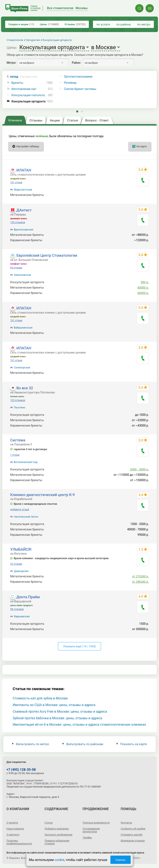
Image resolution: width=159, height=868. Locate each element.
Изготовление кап (24, 89)
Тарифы (87, 838)
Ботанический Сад (26, 462)
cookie (59, 860)
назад (24, 77)
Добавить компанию (57, 829)
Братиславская (23, 230)
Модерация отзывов (133, 841)
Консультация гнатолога (28, 95)
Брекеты (17, 83)
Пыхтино (19, 407)
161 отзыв (16, 182)
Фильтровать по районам (83, 744)
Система (18, 440)
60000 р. (143, 288)
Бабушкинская (23, 328)
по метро (144, 24)
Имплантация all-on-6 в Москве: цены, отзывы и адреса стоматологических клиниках (79, 725)
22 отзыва (16, 564)
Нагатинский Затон (26, 517)
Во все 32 (25, 388)
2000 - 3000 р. (139, 469)
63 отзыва (16, 268)
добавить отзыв (20, 510)
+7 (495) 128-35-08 (21, 770)
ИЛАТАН (24, 170)
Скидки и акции (21, 24)
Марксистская (23, 190)
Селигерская (22, 367)
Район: (76, 63)
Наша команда (15, 829)
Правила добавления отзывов (57, 842)
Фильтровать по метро (31, 744)
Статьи (49, 823)
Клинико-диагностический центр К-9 (42, 495)
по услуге (103, 24)
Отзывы (75, 24)
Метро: (11, 63)
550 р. (145, 282)
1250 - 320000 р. (138, 195)
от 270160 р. (141, 576)
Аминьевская (22, 275)
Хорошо (120, 860)
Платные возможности (96, 823)
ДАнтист (24, 210)
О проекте (12, 823)
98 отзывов (17, 609)
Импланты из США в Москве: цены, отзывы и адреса (54, 705)
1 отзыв (15, 455)
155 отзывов (18, 222)
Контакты (126, 823)
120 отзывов (18, 400)
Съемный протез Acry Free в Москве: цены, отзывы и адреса (60, 712)
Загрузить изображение (58, 835)
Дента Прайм (28, 597)
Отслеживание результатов (91, 830)
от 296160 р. (141, 582)
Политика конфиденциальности (19, 842)
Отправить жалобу (132, 835)
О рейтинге (13, 835)
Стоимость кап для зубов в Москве (40, 698)
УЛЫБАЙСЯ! (21, 549)
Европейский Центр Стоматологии (47, 255)
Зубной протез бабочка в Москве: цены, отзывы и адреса (57, 718)
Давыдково (21, 571)
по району (123, 24)
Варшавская (22, 616)
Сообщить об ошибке (133, 829)
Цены (49, 24)
